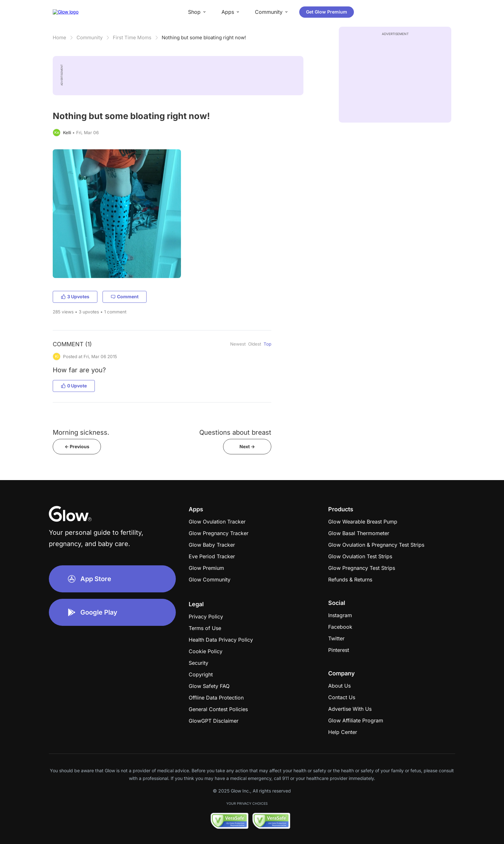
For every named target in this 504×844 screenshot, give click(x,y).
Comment (125, 297)
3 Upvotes (75, 297)
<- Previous (77, 446)
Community (90, 37)
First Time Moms (132, 37)
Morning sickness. (81, 432)
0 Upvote (74, 386)
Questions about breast (235, 432)
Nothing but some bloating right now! (204, 37)
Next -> (247, 446)
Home (59, 37)
